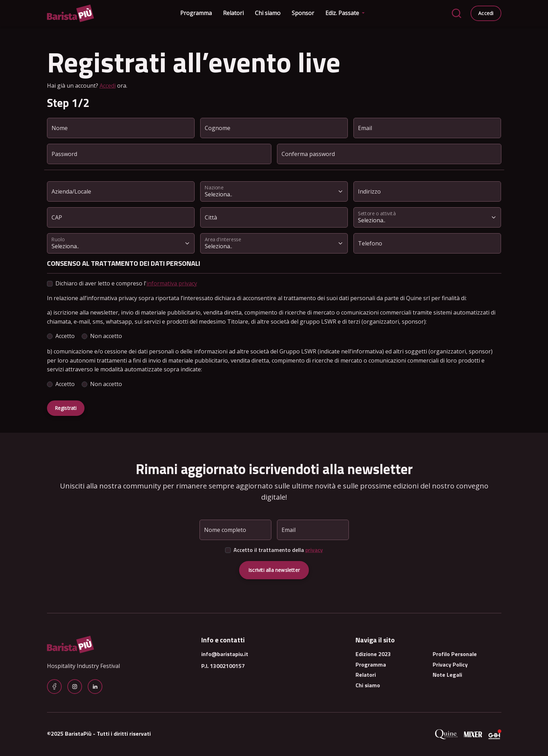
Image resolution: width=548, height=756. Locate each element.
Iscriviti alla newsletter (274, 570)
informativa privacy (172, 283)
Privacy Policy (450, 664)
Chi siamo (268, 13)
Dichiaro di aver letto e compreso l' (126, 283)
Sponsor (303, 13)
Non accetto (106, 336)
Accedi (486, 13)
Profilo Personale (455, 654)
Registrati (66, 408)
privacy (314, 550)
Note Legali (447, 675)
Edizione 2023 (373, 654)
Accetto (65, 336)
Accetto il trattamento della (278, 550)
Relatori (233, 13)
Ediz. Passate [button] (343, 13)
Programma (196, 13)
